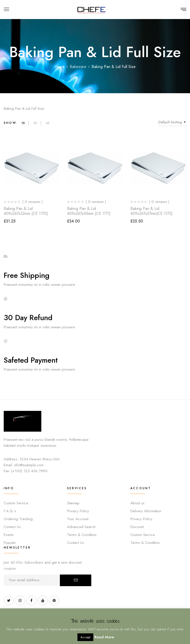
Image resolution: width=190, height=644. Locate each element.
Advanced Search (81, 527)
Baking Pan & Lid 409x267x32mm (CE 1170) (26, 211)
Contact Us (12, 527)
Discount (137, 527)
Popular (10, 543)
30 (35, 123)
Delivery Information (146, 511)
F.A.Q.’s (10, 511)
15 (23, 123)
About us (137, 503)
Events (9, 535)
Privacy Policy (78, 511)
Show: (11, 123)
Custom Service (16, 503)
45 (48, 123)
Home (59, 67)
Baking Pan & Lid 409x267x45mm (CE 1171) (89, 211)
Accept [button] (85, 637)
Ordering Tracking (18, 519)
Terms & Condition (82, 535)
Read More (104, 637)
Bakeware (78, 67)
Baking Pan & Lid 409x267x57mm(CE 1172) (152, 211)
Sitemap (73, 503)
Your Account (78, 519)
